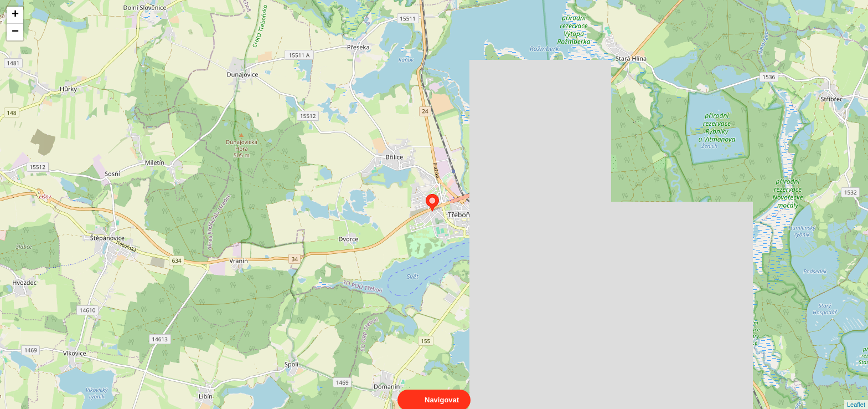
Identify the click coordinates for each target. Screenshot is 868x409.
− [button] (15, 32)
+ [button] (15, 15)
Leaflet (856, 395)
